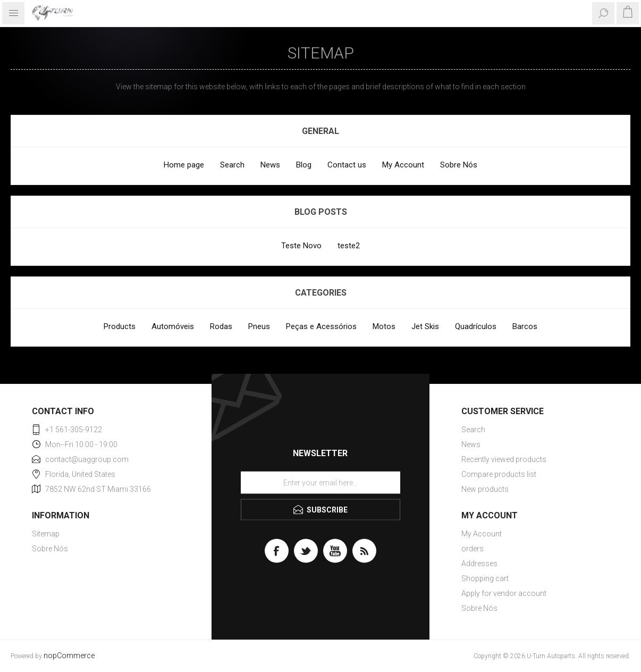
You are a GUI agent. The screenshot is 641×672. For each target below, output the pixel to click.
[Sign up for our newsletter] (320, 483)
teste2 (349, 246)
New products (485, 489)
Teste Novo (301, 246)
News (270, 165)
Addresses (479, 564)
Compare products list (499, 474)
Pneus (259, 326)
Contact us (347, 165)
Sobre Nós (459, 165)
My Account (403, 165)
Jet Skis (425, 326)
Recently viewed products (504, 459)
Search (232, 165)
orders (473, 549)
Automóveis (173, 326)
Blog (304, 165)
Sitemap (46, 534)
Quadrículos (476, 326)
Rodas (221, 326)
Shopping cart (485, 578)
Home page (184, 165)
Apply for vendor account (504, 593)
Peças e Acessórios (321, 326)
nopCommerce (69, 656)
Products (120, 326)
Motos (384, 326)
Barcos (525, 326)
